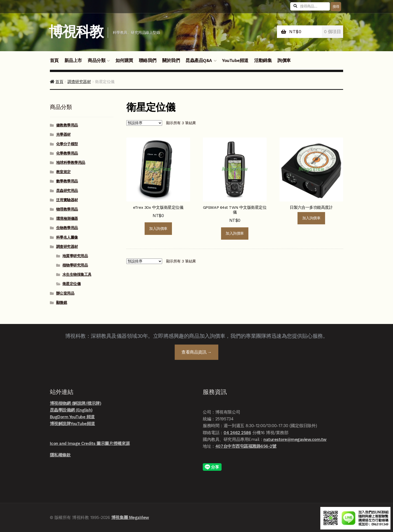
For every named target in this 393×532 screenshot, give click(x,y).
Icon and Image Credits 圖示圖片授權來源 (90, 443)
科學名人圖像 (67, 237)
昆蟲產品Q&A (199, 60)
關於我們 (171, 60)
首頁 (54, 60)
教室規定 (63, 172)
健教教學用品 (67, 125)
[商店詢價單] (144, 123)
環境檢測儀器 (67, 219)
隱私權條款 (60, 455)
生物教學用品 (67, 228)
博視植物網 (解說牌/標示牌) (76, 403)
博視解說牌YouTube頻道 (72, 424)
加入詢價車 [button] (158, 229)
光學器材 (63, 135)
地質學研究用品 (75, 256)
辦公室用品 (65, 293)
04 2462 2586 (237, 433)
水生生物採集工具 (77, 275)
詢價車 (284, 60)
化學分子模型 (67, 144)
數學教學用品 (67, 181)
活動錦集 (263, 60)
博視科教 (76, 32)
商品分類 (96, 60)
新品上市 (73, 60)
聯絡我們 (148, 60)
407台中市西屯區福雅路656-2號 (246, 446)
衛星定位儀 (72, 284)
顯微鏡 (62, 303)
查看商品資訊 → (197, 352)
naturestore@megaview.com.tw (295, 439)
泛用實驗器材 (67, 200)
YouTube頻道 (235, 60)
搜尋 (336, 7)
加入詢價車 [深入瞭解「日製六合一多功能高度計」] (311, 218)
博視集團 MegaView (130, 517)
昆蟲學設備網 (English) (71, 410)
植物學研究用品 (75, 265)
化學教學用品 (67, 153)
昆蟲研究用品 (67, 191)
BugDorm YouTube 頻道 (72, 417)
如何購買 (124, 60)
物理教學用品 (67, 209)
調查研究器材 (79, 82)
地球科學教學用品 (71, 163)
